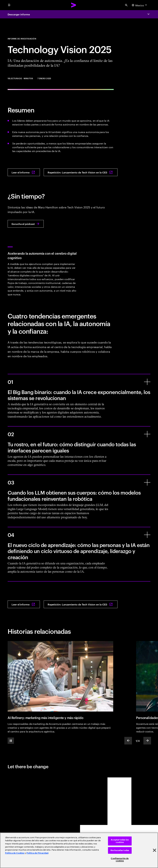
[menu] (9, 5)
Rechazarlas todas (120, 850)
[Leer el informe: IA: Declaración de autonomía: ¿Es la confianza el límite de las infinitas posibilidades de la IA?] (24, 172)
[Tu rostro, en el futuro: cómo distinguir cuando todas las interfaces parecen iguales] (147, 434)
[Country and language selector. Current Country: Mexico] (140, 5)
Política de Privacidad (37, 853)
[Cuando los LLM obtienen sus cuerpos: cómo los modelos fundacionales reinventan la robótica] (147, 482)
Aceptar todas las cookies (120, 841)
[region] (79, 850)
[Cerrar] (155, 850)
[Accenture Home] (74, 5)
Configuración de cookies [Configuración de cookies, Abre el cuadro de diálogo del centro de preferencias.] (120, 860)
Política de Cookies (15, 853)
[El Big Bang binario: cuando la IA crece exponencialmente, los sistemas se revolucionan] (147, 382)
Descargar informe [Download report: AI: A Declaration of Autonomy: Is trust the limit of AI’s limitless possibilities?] (19, 14)
